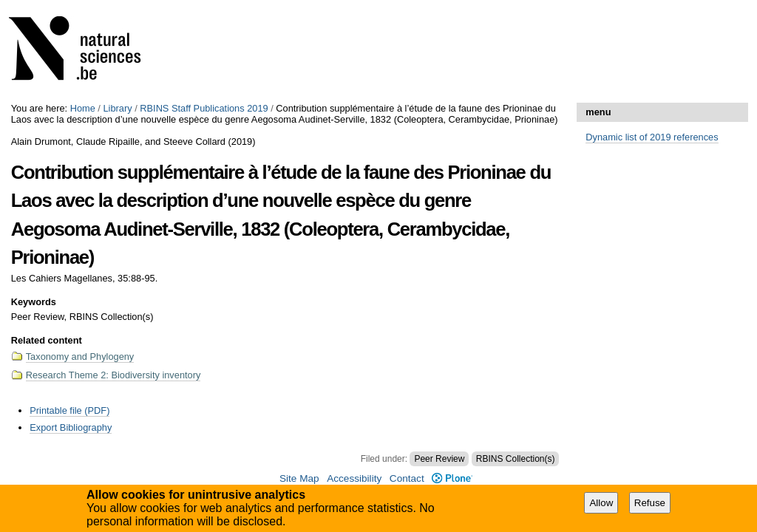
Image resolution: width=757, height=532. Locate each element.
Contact (407, 478)
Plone (452, 478)
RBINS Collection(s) (516, 459)
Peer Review (439, 459)
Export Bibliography (71, 427)
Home (83, 108)
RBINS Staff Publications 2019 (204, 108)
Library (117, 108)
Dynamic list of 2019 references (652, 137)
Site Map (299, 478)
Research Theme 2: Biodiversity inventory (113, 375)
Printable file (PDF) (69, 410)
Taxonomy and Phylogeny (80, 357)
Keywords (34, 302)
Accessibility (354, 478)
